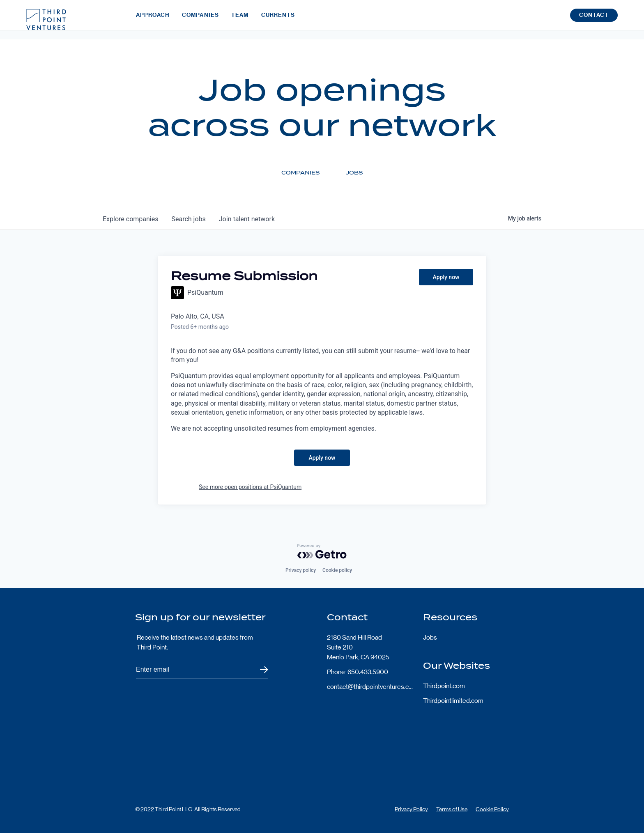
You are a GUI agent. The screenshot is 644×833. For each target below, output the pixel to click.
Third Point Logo (46, 20)
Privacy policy (301, 570)
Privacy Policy (411, 809)
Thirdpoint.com (444, 686)
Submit (259, 670)
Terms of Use (452, 809)
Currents (278, 20)
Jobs (430, 637)
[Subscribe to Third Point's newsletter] (202, 670)
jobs (188, 219)
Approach (153, 20)
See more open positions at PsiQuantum (250, 487)
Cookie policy (337, 570)
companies (130, 219)
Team (240, 20)
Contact (594, 20)
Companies (200, 20)
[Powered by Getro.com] (322, 551)
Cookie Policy (492, 809)
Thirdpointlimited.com (453, 701)
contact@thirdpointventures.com (370, 687)
